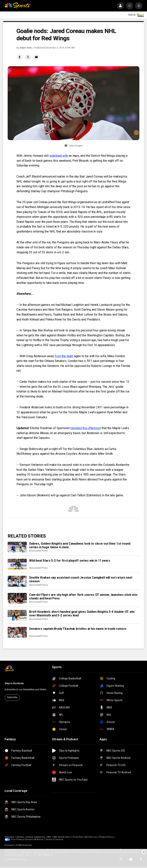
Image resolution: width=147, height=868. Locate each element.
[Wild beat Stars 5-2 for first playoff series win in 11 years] (17, 564)
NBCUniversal (25, 845)
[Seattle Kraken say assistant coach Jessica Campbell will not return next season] (17, 581)
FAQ (49, 837)
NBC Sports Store (62, 837)
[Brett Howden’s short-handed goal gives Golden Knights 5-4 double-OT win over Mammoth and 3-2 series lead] (17, 615)
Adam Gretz (26, 48)
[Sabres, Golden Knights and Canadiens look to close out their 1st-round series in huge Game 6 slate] (17, 547)
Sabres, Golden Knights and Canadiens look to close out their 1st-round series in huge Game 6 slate (80, 545)
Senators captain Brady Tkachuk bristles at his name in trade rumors (78, 629)
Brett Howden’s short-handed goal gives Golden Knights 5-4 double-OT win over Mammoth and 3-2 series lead (82, 614)
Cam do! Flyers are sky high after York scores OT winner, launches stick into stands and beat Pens (83, 597)
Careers (20, 837)
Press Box (78, 837)
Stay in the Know (14, 683)
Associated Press (38, 551)
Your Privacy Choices (22, 839)
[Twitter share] (28, 57)
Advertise (9, 837)
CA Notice (38, 839)
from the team (64, 356)
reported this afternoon (86, 428)
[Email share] (36, 57)
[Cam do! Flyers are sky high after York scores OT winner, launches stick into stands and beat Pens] (17, 598)
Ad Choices (91, 837)
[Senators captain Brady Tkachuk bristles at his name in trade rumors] (17, 632)
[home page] (18, 6)
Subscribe (12, 697)
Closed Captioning (36, 837)
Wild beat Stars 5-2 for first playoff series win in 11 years (70, 561)
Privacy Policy (106, 837)
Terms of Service (54, 839)
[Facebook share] (20, 57)
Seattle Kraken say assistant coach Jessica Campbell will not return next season (81, 579)
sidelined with (59, 156)
